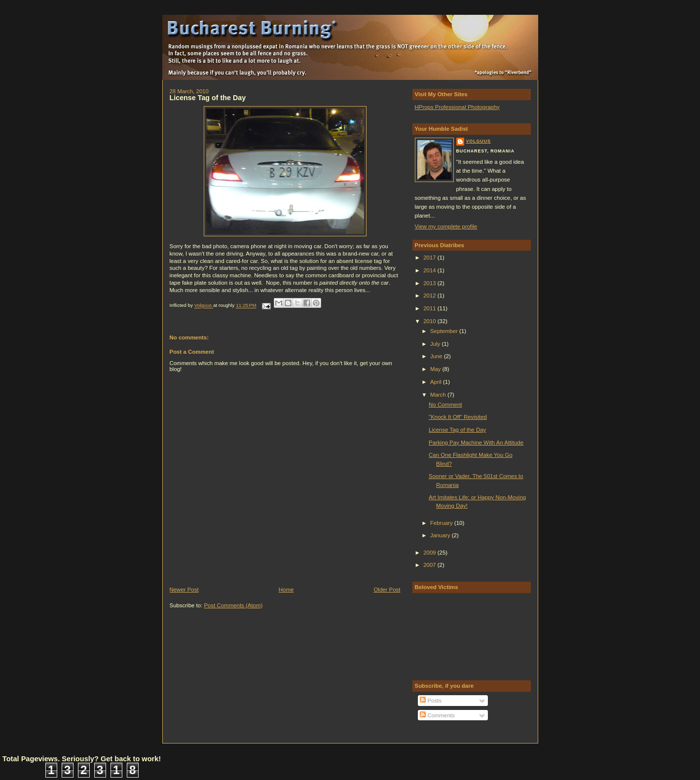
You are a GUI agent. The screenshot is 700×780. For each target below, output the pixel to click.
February (442, 523)
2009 (430, 553)
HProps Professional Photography (457, 107)
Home (286, 590)
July (436, 344)
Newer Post (184, 590)
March (439, 395)
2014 (430, 270)
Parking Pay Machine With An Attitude (476, 443)
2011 (430, 308)
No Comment (445, 405)
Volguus (479, 141)
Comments (437, 715)
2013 (430, 283)
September (445, 331)
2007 (430, 565)
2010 (430, 321)
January (441, 535)
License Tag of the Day (457, 430)
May (436, 369)
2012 (430, 296)
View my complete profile (446, 226)
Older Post (387, 590)
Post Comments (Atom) (233, 605)
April (437, 382)
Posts (431, 701)
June (437, 356)
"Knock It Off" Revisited (458, 417)
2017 (430, 258)
